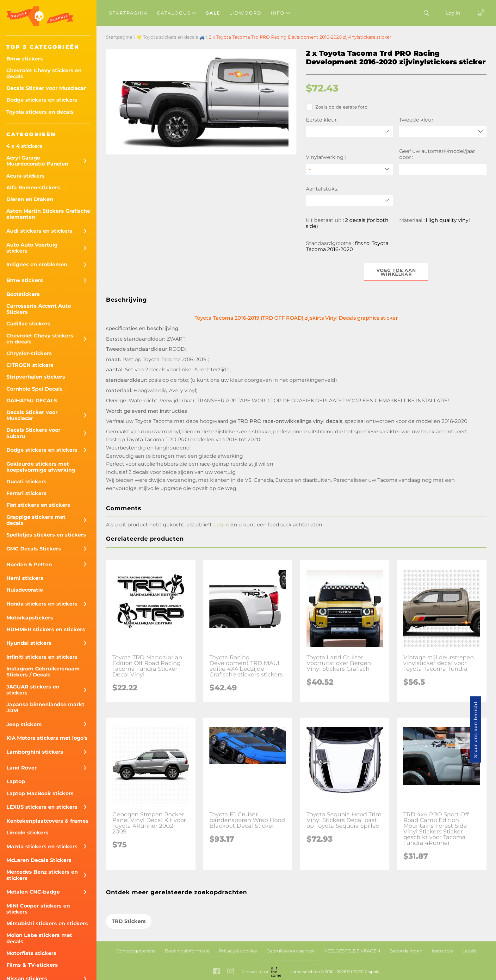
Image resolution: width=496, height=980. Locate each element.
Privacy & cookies (238, 951)
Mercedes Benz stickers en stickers (42, 875)
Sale (213, 13)
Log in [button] (221, 525)
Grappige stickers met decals (36, 520)
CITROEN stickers (30, 365)
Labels (469, 951)
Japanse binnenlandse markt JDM (45, 707)
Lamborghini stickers (35, 752)
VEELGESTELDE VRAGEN (352, 951)
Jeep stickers (24, 724)
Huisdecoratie (25, 590)
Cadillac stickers (28, 324)
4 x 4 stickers (24, 146)
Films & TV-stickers (32, 965)
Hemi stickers (25, 578)
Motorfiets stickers (31, 953)
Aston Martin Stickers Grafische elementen (48, 214)
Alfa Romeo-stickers (33, 188)
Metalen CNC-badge (33, 892)
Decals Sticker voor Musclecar (46, 88)
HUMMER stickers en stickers (46, 629)
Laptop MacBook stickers (40, 793)
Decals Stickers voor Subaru (33, 433)
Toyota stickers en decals (40, 112)
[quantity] (350, 201)
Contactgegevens (136, 951)
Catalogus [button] (177, 13)
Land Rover (22, 768)
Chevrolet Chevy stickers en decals (44, 73)
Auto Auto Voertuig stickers (32, 248)
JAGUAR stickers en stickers (33, 690)
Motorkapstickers (30, 618)
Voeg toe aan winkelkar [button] (396, 272)
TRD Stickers (129, 921)
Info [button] (281, 13)
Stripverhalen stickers (36, 377)
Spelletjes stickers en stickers (46, 535)
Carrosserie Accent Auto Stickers (39, 309)
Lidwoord (245, 13)
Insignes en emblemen (37, 264)
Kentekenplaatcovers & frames (47, 821)
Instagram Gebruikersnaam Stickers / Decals (43, 672)
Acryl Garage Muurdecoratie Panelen (37, 161)
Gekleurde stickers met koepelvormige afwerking (41, 467)
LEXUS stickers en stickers (42, 807)
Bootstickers (23, 294)
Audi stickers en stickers (39, 231)
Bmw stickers (25, 59)
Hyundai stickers (29, 643)
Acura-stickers (25, 176)
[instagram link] (231, 972)
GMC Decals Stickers (34, 549)
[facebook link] (217, 972)
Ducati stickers (26, 482)
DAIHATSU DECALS (32, 401)
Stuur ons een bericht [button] (475, 729)
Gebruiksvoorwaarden (291, 951)
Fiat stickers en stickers (38, 505)
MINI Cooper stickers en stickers (38, 909)
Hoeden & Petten (29, 565)
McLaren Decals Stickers (39, 860)
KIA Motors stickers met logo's (47, 738)
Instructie (442, 951)
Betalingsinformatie (187, 951)
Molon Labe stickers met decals (39, 938)
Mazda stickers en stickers (42, 847)
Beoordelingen (406, 951)
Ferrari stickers (26, 493)
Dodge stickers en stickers (42, 100)
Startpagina (128, 13)
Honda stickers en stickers (42, 604)
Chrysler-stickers (29, 353)
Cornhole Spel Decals (34, 389)
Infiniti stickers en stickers (42, 657)
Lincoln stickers (27, 833)
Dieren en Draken (30, 199)
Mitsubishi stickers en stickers (47, 923)
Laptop (16, 781)
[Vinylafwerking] (350, 169)
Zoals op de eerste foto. (337, 107)
